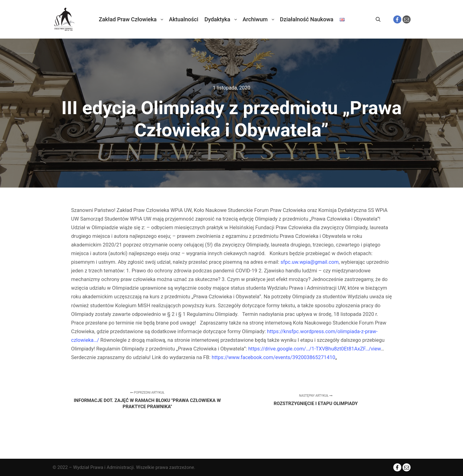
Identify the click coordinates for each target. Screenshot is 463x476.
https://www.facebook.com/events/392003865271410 (273, 357)
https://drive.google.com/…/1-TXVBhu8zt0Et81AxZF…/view (315, 349)
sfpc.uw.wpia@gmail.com (310, 262)
